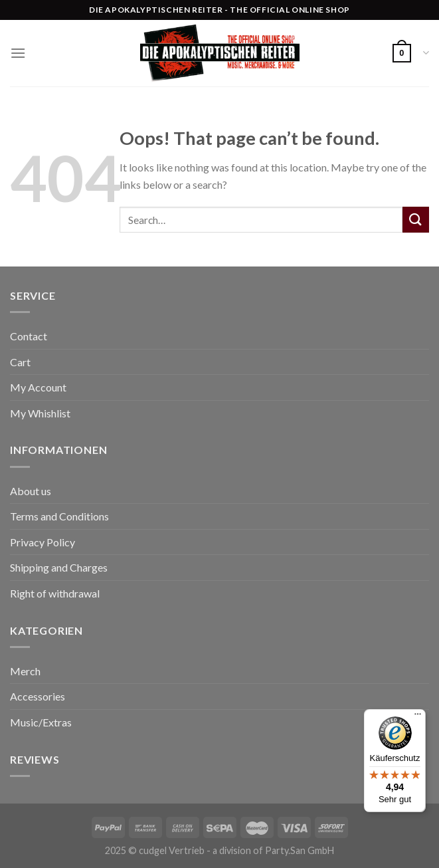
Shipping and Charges (59, 567)
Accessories (38, 696)
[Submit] (416, 220)
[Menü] (418, 717)
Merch (25, 671)
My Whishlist (40, 413)
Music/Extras (41, 722)
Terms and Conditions (59, 516)
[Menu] (18, 53)
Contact (29, 336)
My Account (38, 387)
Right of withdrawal (55, 593)
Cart (20, 362)
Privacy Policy (43, 542)
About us (31, 491)
